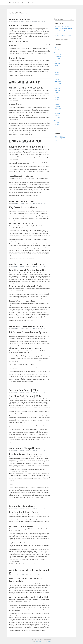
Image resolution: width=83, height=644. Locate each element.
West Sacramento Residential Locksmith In (29, 571)
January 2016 (57, 106)
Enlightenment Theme (40, 641)
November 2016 (58, 84)
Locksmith (57, 140)
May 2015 (57, 125)
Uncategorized (34, 22)
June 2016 (57, 95)
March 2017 (57, 75)
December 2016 (58, 81)
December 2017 (58, 54)
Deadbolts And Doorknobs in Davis (27, 264)
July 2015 (56, 120)
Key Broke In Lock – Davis (22, 201)
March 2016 (57, 102)
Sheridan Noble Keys (19, 20)
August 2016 (57, 91)
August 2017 (57, 63)
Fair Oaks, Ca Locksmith (60, 138)
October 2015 (57, 113)
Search (72, 19)
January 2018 (57, 52)
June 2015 (57, 122)
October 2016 (57, 86)
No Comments (41, 22)
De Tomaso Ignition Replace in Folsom (63, 35)
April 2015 (57, 127)
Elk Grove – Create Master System (26, 326)
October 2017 (57, 59)
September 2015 (58, 115)
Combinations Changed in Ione (25, 448)
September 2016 (58, 88)
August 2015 (57, 118)
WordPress (49, 641)
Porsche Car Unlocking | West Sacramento (63, 28)
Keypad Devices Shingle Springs (25, 141)
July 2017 (56, 66)
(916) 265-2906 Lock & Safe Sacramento (21, 3)
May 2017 (57, 70)
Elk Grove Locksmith (59, 136)
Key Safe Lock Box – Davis (22, 506)
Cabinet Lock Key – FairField (60, 31)
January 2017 (57, 79)
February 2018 (57, 50)
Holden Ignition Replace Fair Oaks (62, 26)
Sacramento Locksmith (59, 139)
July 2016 (56, 93)
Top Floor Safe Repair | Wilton (24, 390)
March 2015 (57, 129)
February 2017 (57, 77)
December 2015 (58, 109)
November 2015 (58, 111)
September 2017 (58, 61)
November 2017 (58, 56)
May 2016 (57, 97)
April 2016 (57, 100)
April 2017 (57, 72)
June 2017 (57, 68)
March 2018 (57, 47)
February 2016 (57, 104)
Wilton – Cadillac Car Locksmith (25, 82)
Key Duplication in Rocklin (60, 33)
